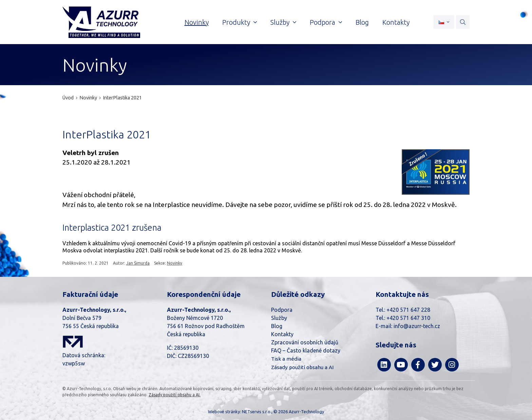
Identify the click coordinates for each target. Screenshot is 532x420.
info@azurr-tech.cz (417, 326)
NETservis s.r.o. (257, 412)
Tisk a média (286, 359)
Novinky (88, 98)
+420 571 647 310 (408, 318)
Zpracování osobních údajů (305, 342)
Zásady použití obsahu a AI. (175, 395)
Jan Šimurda (138, 263)
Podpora (282, 310)
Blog (277, 326)
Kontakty (282, 334)
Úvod (68, 98)
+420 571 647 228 (408, 310)
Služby (279, 318)
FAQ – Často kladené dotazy (306, 350)
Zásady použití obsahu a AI (302, 367)
